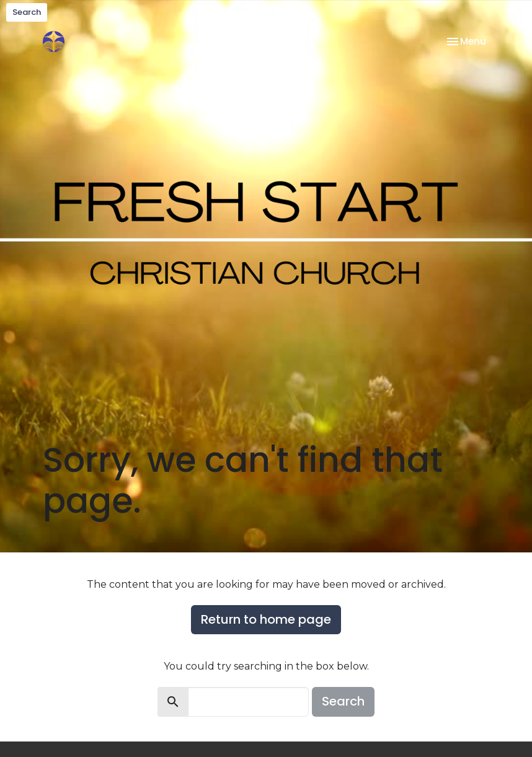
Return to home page (266, 619)
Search (27, 12)
